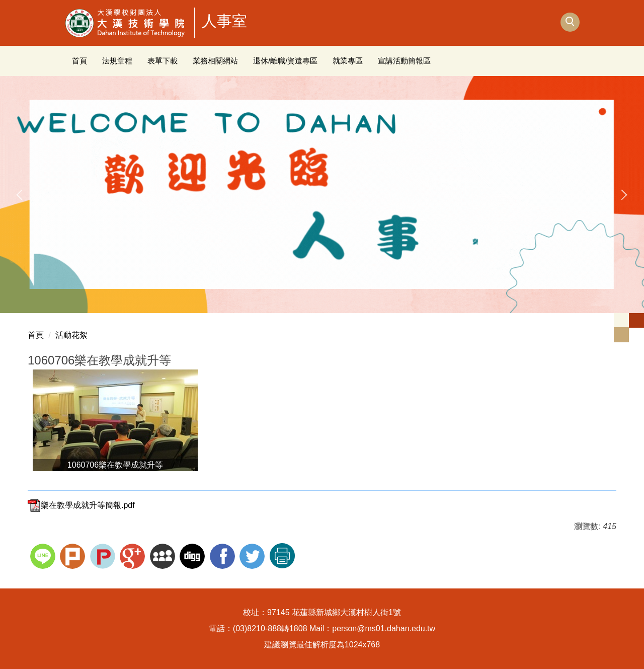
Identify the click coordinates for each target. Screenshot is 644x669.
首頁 (79, 61)
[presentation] (21, 195)
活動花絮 (71, 335)
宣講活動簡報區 (404, 61)
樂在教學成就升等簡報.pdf (81, 505)
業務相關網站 (215, 61)
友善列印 (282, 556)
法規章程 (117, 61)
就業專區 (348, 61)
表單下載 (163, 61)
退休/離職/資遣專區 (285, 61)
